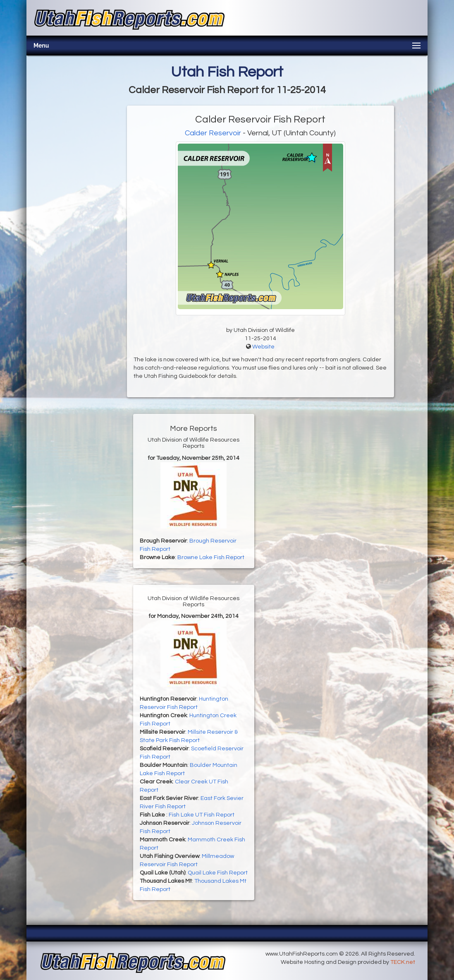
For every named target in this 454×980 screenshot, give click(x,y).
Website (263, 347)
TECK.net (403, 962)
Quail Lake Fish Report (218, 873)
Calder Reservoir (213, 133)
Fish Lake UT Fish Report (202, 815)
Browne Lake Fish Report (211, 557)
